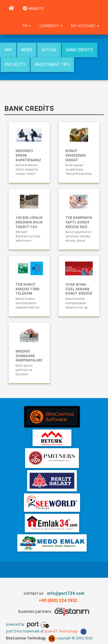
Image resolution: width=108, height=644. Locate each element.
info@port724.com (66, 593)
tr (26, 26)
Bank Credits (79, 50)
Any (8, 50)
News (27, 50)
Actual (49, 50)
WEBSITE (33, 8)
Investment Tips (52, 65)
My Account (85, 26)
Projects (15, 65)
